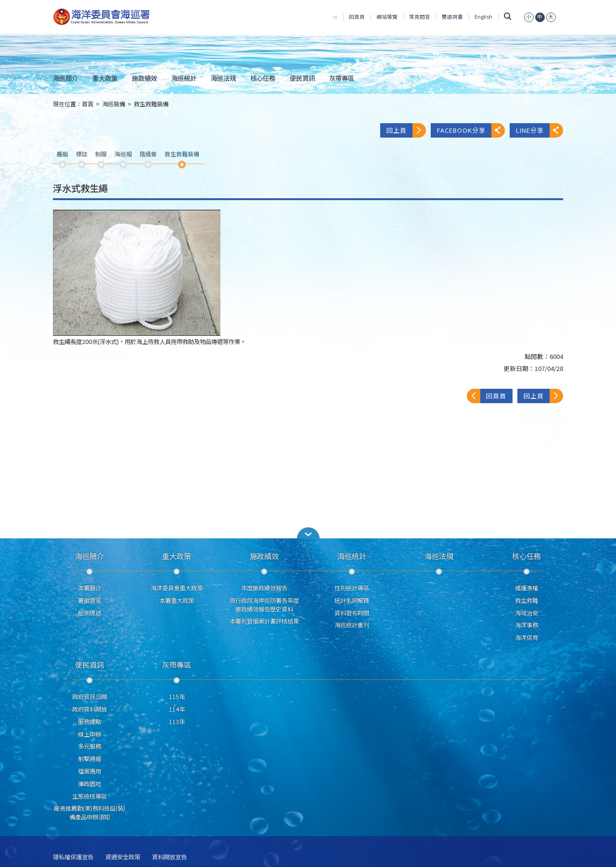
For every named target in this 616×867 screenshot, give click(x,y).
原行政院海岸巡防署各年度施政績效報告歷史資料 (264, 605)
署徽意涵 (90, 600)
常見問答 (420, 17)
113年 (177, 722)
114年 (177, 709)
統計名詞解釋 (352, 600)
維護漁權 (526, 588)
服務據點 (90, 722)
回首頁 (357, 17)
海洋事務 (526, 625)
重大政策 (105, 78)
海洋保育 (526, 637)
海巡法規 (223, 78)
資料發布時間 (352, 613)
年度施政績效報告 (264, 588)
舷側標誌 (90, 613)
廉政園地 (90, 784)
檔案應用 (90, 771)
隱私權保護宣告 (73, 857)
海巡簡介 (65, 78)
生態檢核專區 (90, 796)
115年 (177, 697)
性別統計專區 (352, 588)
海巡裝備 (114, 104)
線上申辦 (90, 734)
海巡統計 (184, 78)
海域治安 (526, 613)
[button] (529, 17)
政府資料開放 (90, 709)
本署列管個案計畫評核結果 (264, 621)
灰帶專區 (342, 78)
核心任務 (263, 78)
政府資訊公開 (90, 697)
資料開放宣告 (169, 857)
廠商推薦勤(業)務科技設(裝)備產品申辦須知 (90, 813)
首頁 (88, 104)
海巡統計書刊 (352, 625)
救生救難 (526, 600)
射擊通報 (90, 759)
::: (335, 17)
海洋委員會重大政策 (177, 588)
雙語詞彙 (452, 17)
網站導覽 (387, 17)
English (483, 17)
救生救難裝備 (151, 104)
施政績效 (144, 78)
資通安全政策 (123, 857)
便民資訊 (302, 78)
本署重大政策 (177, 600)
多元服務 (90, 746)
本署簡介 (90, 588)
